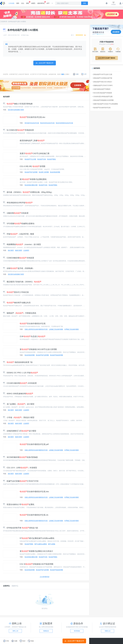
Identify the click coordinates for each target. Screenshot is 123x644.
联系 (63, 74)
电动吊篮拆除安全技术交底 (64, 123)
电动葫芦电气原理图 (31, 172)
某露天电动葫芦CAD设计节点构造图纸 (105, 104)
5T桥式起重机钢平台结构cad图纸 (37, 538)
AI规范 (33, 3)
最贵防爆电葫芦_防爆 (32, 141)
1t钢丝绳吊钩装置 (16, 213)
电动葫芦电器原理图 (56, 355)
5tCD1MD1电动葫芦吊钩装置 (102, 93)
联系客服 (77, 631)
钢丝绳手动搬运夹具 (17, 303)
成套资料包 (41, 3)
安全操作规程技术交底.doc (34, 492)
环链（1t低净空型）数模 (19, 234)
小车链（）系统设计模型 (19, 417)
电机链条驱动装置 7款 (18, 362)
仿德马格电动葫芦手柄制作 (101, 89)
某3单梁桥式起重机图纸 (33, 179)
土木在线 (11, 3)
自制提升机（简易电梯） (19, 268)
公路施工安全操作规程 (56, 329)
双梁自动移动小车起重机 (19, 504)
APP (48, 3)
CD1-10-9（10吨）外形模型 (20, 468)
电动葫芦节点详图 (30, 159)
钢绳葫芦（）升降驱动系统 (20, 313)
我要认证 (108, 631)
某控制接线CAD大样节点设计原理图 (38, 349)
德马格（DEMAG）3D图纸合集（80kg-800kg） (28, 192)
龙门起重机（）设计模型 (19, 404)
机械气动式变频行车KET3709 (21, 481)
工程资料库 (4, 22)
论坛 (23, 3)
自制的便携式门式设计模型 (20, 431)
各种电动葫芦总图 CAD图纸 (17, 22)
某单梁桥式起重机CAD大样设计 (36, 551)
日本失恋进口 (33, 336)
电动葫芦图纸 (51, 159)
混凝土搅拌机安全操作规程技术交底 (36, 329)
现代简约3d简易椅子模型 (16, 110)
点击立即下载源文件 (74, 641)
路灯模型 (11, 250)
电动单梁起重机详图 (31, 185)
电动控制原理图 (55, 172)
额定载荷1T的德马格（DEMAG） (22, 282)
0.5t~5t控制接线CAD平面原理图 (36, 564)
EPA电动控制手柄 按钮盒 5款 (21, 528)
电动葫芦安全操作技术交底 (101, 108)
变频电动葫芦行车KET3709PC (102, 85)
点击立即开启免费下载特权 (107, 58)
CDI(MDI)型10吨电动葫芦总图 (102, 97)
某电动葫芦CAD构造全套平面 (102, 78)
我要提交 (46, 631)
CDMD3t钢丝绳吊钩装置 (19, 258)
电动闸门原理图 (44, 172)
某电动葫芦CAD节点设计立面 (102, 74)
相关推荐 (6, 97)
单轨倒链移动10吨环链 (18, 203)
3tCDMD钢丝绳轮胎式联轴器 (20, 457)
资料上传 (15, 631)
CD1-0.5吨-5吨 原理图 (32, 166)
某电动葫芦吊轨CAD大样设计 (102, 82)
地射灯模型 (19, 250)
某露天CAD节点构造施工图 (35, 153)
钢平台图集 (52, 544)
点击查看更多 (45, 577)
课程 (28, 3)
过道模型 (26, 250)
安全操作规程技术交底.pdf (34, 444)
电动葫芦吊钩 (42, 159)
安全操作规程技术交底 (33, 324)
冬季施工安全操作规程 (72, 329)
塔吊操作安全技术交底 (32, 123)
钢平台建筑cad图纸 (41, 544)
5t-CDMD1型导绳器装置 (18, 130)
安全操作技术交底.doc (32, 117)
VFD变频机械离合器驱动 (19, 224)
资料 (18, 3)
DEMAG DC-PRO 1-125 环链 (21, 373)
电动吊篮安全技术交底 (47, 123)
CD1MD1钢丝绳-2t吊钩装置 (20, 383)
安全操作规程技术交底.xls (34, 515)
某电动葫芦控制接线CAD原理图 (103, 100)
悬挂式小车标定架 (16, 292)
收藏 (76, 74)
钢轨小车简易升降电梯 (18, 104)
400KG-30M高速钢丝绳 (18, 394)
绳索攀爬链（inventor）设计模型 (22, 244)
